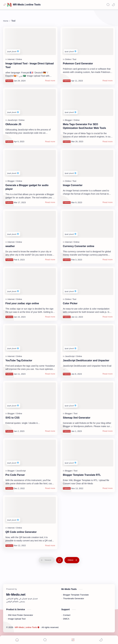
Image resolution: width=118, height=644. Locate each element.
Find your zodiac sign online (22, 303)
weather (10, 246)
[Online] (19, 59)
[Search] (108, 5)
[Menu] (73, 640)
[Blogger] (69, 120)
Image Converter (73, 185)
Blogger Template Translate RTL (82, 475)
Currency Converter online (79, 246)
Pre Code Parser (15, 475)
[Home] (59, 560)
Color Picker (70, 303)
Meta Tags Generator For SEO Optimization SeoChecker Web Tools (84, 126)
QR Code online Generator (21, 532)
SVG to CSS (12, 418)
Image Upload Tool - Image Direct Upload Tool (30, 65)
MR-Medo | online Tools (27, 5)
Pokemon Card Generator (78, 64)
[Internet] (12, 59)
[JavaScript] (13, 120)
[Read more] (50, 81)
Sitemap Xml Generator (77, 418)
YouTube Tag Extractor (19, 360)
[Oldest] (72, 560)
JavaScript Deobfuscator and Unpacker (86, 360)
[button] (113, 5)
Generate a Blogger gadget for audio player (27, 187)
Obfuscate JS (13, 124)
